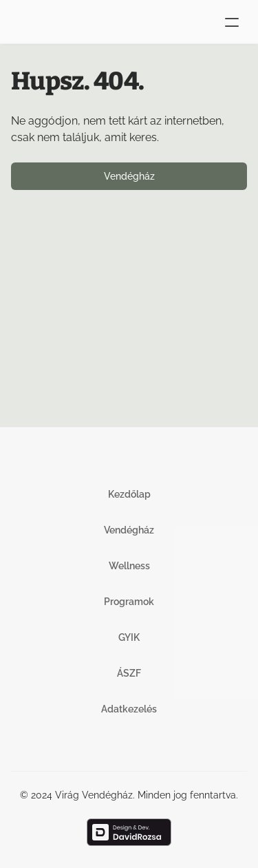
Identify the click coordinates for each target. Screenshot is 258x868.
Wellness (129, 566)
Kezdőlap (129, 494)
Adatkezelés (129, 709)
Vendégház (129, 530)
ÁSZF (129, 673)
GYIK (129, 637)
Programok (129, 602)
